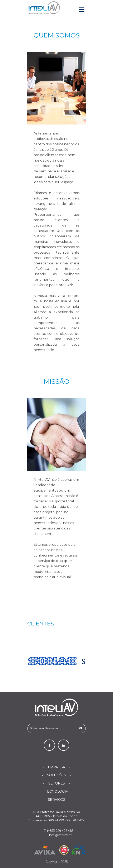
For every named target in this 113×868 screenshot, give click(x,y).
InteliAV (44, 8)
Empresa (56, 767)
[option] (53, 661)
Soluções (57, 775)
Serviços (57, 800)
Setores (57, 783)
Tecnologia (56, 791)
